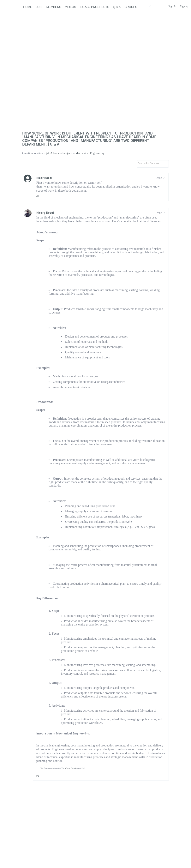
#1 (38, 196)
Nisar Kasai (44, 178)
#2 (38, 776)
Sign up (184, 6)
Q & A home (52, 153)
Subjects (68, 153)
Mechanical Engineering (90, 153)
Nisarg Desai (45, 213)
